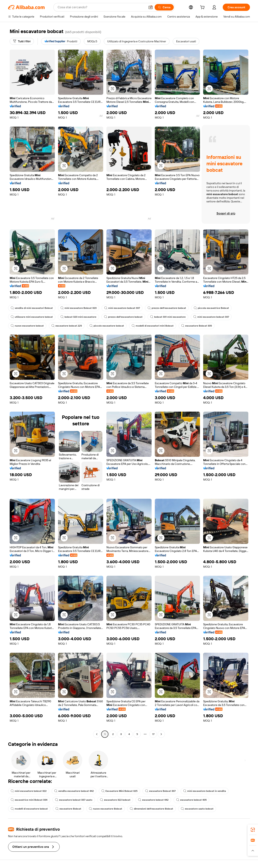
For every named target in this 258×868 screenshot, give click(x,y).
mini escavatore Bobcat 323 (79, 308)
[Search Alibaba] (101, 7)
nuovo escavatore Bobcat (106, 809)
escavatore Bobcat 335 (197, 326)
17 (153, 734)
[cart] (203, 8)
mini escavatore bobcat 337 (122, 308)
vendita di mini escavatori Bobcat (32, 308)
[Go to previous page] (97, 734)
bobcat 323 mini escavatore (78, 317)
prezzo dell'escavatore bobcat (167, 308)
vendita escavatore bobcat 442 (74, 791)
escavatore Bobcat (68, 809)
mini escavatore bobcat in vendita (205, 791)
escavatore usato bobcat (197, 809)
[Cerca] (164, 7)
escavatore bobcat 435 (191, 800)
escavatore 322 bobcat (115, 800)
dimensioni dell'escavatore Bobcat (151, 809)
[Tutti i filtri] (22, 41)
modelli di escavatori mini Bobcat (153, 326)
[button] (151, 7)
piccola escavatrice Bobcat (211, 308)
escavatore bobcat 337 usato (74, 800)
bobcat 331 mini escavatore (168, 317)
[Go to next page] (161, 734)
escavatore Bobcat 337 (160, 791)
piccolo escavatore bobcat (107, 326)
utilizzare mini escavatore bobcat (32, 317)
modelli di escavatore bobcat (29, 809)
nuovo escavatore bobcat (27, 326)
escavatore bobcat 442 (153, 800)
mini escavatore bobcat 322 (29, 791)
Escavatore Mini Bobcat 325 (119, 791)
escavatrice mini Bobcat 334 (29, 800)
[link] (253, 830)
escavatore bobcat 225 (67, 326)
